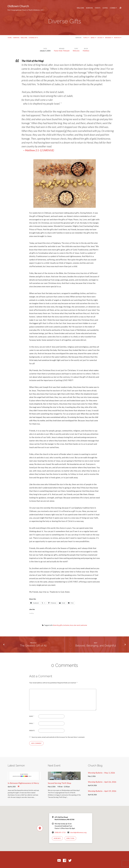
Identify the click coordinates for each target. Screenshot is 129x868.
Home (10, 38)
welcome (84, 625)
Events (98, 8)
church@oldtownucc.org (78, 832)
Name (32, 716)
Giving (105, 8)
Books (101, 38)
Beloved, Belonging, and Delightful (96, 646)
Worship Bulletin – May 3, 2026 (101, 773)
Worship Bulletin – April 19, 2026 (102, 791)
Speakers (109, 38)
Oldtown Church (26, 8)
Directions (70, 838)
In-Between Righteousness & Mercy (23, 783)
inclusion (66, 625)
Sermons (89, 8)
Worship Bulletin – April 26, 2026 (102, 782)
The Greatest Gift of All (33, 646)
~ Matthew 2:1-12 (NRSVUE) (39, 150)
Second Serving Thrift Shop (59, 783)
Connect (113, 8)
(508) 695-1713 (60, 832)
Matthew (86, 51)
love (71, 625)
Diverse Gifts (33, 38)
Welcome (80, 8)
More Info (57, 838)
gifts (61, 625)
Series (93, 38)
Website (32, 731)
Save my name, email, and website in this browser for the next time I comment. (58, 737)
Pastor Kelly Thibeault (62, 51)
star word (77, 625)
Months (118, 38)
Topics (86, 38)
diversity (56, 625)
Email (32, 723)
